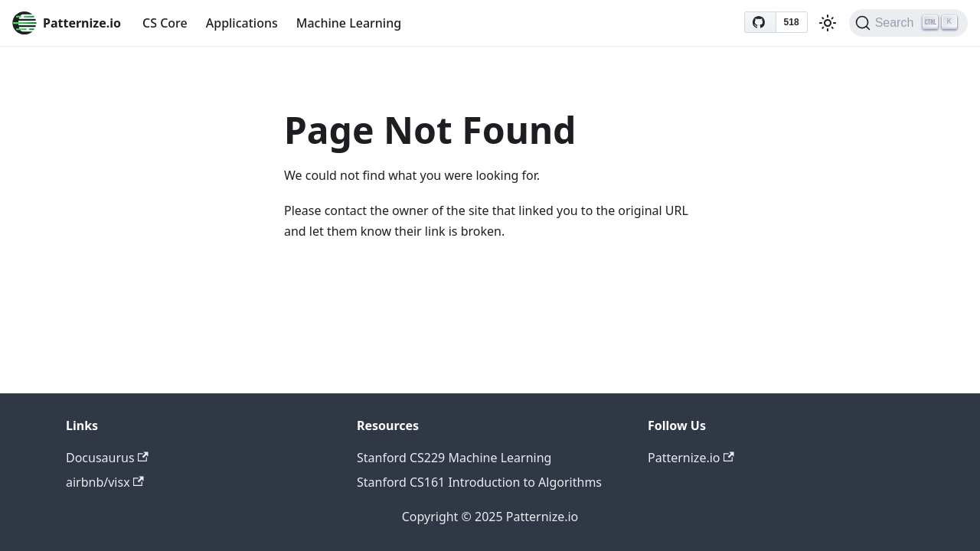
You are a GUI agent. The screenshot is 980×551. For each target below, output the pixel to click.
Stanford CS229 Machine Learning (454, 458)
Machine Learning (349, 23)
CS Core (165, 23)
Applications (242, 23)
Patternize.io (691, 458)
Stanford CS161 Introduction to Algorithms (479, 482)
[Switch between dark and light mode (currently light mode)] (828, 23)
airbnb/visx (105, 482)
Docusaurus (107, 458)
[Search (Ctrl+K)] (908, 23)
